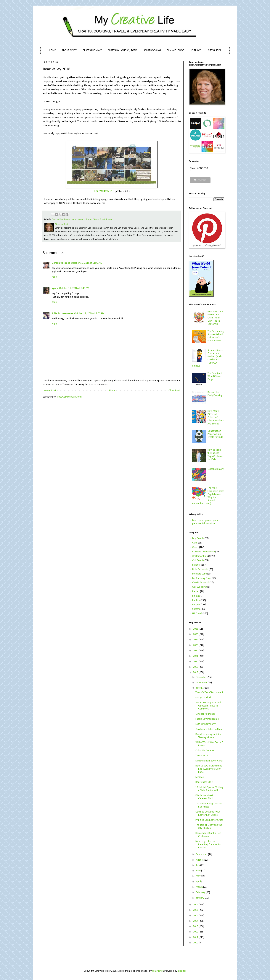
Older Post (174, 391)
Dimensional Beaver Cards (209, 761)
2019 (196, 667)
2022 (196, 651)
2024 (196, 640)
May (199, 876)
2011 (196, 937)
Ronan (89, 219)
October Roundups (205, 714)
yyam (55, 288)
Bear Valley (57, 219)
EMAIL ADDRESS (199, 168)
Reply (54, 277)
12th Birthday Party (205, 724)
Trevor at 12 (202, 756)
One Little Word (201, 583)
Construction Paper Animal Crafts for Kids (215, 434)
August (200, 860)
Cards (195, 547)
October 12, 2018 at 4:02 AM (89, 314)
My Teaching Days (202, 578)
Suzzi (102, 219)
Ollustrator (158, 971)
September (202, 854)
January (200, 898)
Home (112, 391)
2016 (196, 910)
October (201, 688)
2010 (196, 943)
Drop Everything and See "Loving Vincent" (208, 736)
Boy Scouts (198, 538)
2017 (196, 905)
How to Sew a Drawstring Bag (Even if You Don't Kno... (209, 769)
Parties (196, 591)
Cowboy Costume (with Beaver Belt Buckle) (208, 813)
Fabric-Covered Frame (207, 719)
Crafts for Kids (200, 556)
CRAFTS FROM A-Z (92, 50)
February (201, 892)
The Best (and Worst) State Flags (215, 376)
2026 (196, 629)
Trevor (109, 219)
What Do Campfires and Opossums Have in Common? (208, 706)
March (200, 887)
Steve (96, 219)
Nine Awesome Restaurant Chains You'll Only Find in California (216, 318)
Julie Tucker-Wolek (62, 314)
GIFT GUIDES (214, 50)
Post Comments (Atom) (69, 397)
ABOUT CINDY (69, 50)
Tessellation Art (216, 469)
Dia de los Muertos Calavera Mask (205, 797)
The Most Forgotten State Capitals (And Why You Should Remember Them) (208, 496)
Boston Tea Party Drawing (215, 394)
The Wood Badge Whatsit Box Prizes (209, 805)
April (199, 882)
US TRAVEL (196, 50)
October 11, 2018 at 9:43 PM (74, 288)
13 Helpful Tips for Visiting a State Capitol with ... (209, 789)
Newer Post (50, 391)
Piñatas (196, 596)
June (199, 871)
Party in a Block (203, 698)
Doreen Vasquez (61, 263)
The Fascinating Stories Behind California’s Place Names (216, 336)
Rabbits (196, 600)
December (202, 677)
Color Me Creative (205, 751)
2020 (196, 662)
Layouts (81, 219)
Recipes (196, 605)
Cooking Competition (204, 552)
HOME (52, 50)
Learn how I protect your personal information (205, 522)
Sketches (197, 609)
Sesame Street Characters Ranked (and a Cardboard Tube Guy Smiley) (208, 358)
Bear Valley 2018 (104, 191)
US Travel (197, 614)
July (198, 865)
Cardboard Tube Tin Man (209, 729)
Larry (73, 219)
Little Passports (200, 569)
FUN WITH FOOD (176, 50)
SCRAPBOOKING (152, 50)
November (202, 683)
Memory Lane (200, 574)
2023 (196, 645)
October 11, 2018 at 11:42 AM (87, 263)
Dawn (67, 219)
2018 (196, 672)
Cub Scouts (198, 560)
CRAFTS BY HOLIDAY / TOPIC (123, 50)
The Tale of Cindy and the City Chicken (209, 827)
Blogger (182, 971)
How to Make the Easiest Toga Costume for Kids (215, 455)
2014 (196, 921)
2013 (196, 926)
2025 (196, 634)
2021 (196, 656)
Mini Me (200, 777)
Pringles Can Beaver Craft (209, 820)
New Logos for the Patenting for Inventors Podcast (209, 845)
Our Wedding (200, 587)
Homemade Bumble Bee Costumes (208, 835)
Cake (195, 543)
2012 (196, 932)
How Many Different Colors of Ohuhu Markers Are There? (216, 417)
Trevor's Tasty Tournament (209, 692)
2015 (196, 916)
